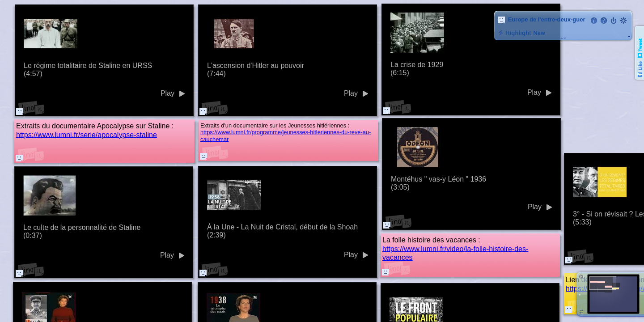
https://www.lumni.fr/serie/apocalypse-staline (87, 134)
